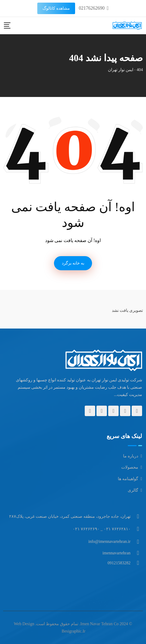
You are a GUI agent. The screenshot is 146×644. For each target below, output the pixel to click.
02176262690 (92, 8)
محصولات (130, 467)
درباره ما (131, 456)
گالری (133, 490)
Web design (24, 624)
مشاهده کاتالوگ (56, 8)
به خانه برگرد (73, 263)
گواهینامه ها (128, 479)
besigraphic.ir (73, 631)
